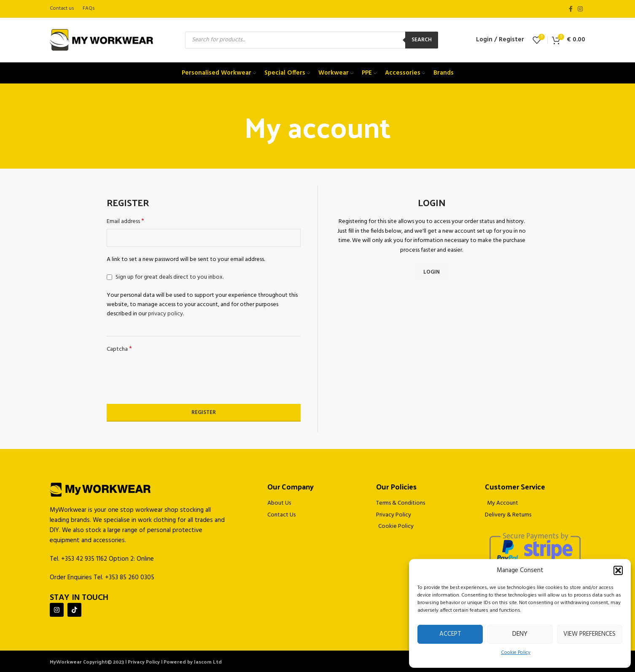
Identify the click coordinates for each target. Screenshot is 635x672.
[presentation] (171, 379)
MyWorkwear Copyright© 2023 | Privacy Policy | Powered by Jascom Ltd (136, 661)
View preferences (589, 634)
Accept (450, 634)
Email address (125, 222)
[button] (618, 570)
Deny (520, 634)
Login (432, 272)
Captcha (119, 349)
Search (422, 40)
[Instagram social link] (580, 9)
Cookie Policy (516, 653)
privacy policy (165, 314)
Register (204, 413)
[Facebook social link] (571, 9)
